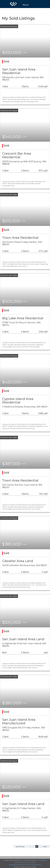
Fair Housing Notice (34, 865)
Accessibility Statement (17, 865)
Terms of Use (19, 863)
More (26, 5)
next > (46, 846)
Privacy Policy (31, 863)
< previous (20, 846)
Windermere (42, 860)
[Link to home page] (13, 4)
